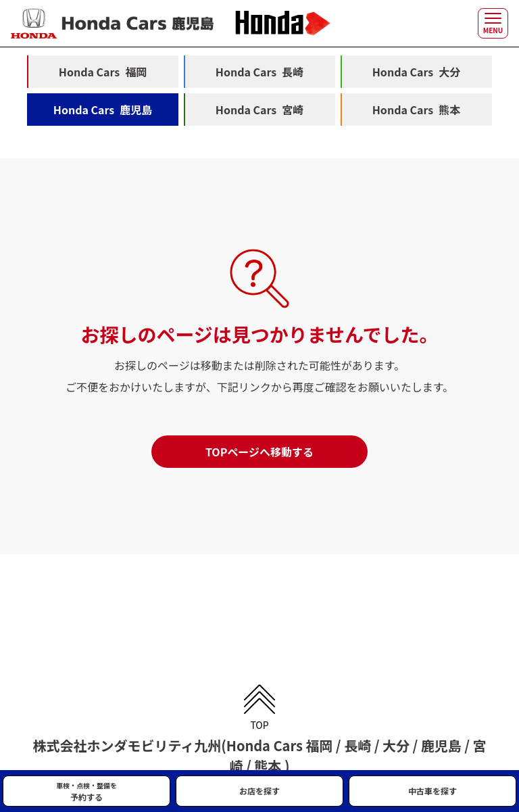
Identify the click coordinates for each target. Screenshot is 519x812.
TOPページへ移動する (259, 452)
